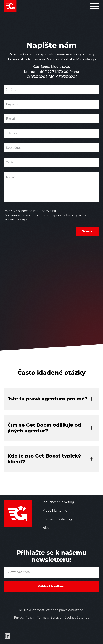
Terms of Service (49, 618)
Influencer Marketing (58, 502)
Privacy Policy (24, 618)
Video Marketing (55, 511)
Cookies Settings (77, 618)
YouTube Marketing (57, 519)
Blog (46, 528)
